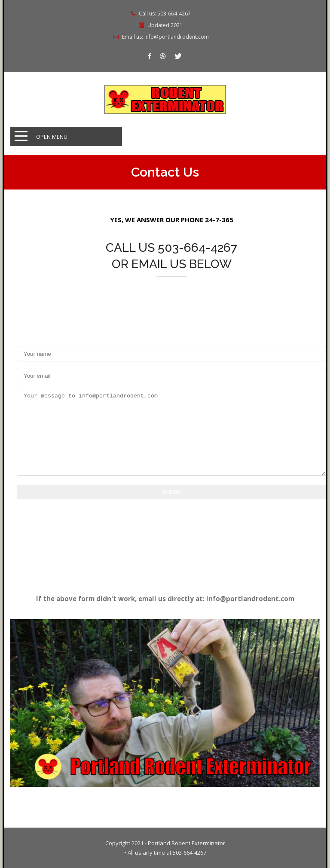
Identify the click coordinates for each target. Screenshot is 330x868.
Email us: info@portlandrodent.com (165, 37)
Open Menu (52, 137)
